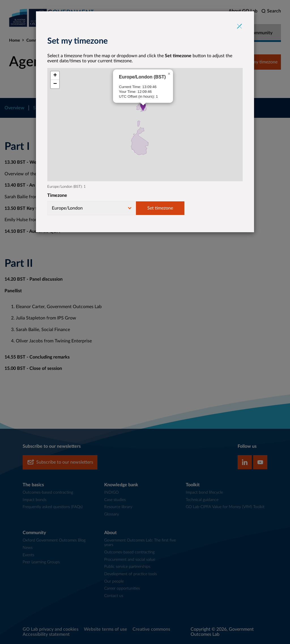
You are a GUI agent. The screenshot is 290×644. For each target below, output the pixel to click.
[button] (143, 107)
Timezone (57, 195)
